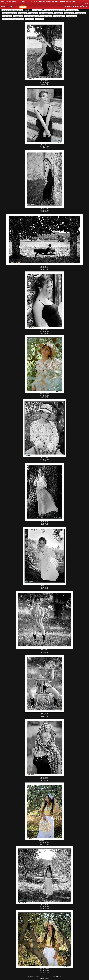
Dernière (58, 976)
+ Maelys (18, 16)
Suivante (52, 976)
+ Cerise (58, 13)
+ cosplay (81, 13)
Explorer (32, 1)
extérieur (23, 7)
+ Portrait (37, 10)
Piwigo (48, 978)
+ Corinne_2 (46, 16)
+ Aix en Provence (32, 16)
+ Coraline (72, 16)
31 (48, 976)
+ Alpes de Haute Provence (54, 10)
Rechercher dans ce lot (14, 10)
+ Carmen (69, 13)
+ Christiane (59, 16)
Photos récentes (72, 1)
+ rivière (23, 13)
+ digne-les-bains (10, 13)
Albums (24, 1)
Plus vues (50, 1)
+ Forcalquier (8, 19)
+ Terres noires (46, 13)
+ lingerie (7, 16)
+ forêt (39, 19)
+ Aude (20, 19)
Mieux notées (60, 1)
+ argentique (72, 10)
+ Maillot (33, 13)
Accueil (4, 7)
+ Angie (30, 19)
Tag (11, 7)
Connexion (85, 3)
